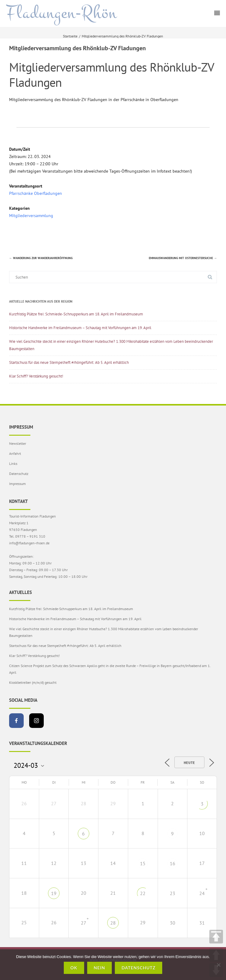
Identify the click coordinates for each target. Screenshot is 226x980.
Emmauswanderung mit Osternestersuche (183, 258)
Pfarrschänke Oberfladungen (36, 193)
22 (143, 893)
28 (113, 923)
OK (74, 968)
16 (173, 863)
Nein (100, 968)
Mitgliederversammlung (31, 216)
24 (202, 893)
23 (173, 893)
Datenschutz (19, 474)
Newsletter (18, 443)
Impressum (17, 484)
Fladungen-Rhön (62, 13)
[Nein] (218, 965)
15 (143, 863)
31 (202, 923)
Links (13, 464)
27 (84, 923)
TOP (216, 937)
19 (54, 893)
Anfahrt (15, 453)
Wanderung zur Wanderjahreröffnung (41, 258)
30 (173, 923)
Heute (189, 763)
